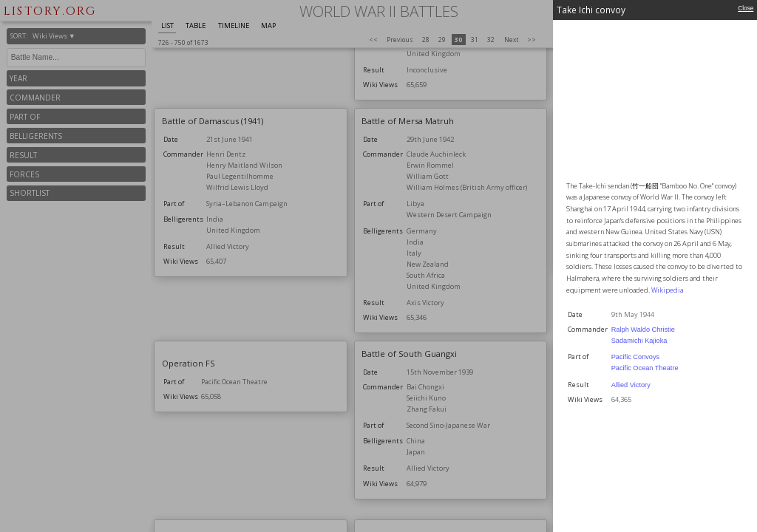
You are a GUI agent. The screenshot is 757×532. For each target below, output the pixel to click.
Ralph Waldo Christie (643, 330)
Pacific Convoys (635, 357)
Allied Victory (631, 385)
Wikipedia (667, 290)
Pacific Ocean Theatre (645, 368)
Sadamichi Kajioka (639, 341)
